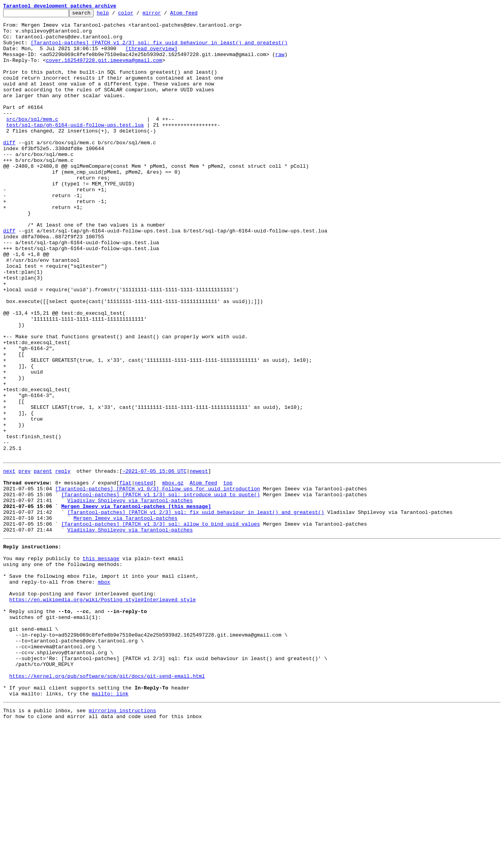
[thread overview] (151, 56)
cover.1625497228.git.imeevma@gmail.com (104, 71)
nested (144, 575)
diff (9, 169)
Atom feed (196, 15)
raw (280, 64)
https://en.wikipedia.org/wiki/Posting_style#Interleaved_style (103, 713)
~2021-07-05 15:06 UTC (154, 561)
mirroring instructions (122, 844)
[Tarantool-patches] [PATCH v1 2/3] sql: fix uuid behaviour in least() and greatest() (159, 49)
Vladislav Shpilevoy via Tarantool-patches (130, 597)
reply (63, 561)
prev (24, 561)
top (228, 575)
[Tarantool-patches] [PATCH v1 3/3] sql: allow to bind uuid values (160, 625)
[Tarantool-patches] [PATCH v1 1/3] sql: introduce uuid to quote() (160, 590)
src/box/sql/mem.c (32, 141)
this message (101, 664)
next (9, 561)
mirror (164, 15)
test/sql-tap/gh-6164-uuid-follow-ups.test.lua (75, 148)
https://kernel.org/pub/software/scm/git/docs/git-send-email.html (107, 805)
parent (43, 561)
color (138, 15)
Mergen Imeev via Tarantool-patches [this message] (136, 604)
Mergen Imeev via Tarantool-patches (125, 618)
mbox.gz (173, 575)
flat (125, 575)
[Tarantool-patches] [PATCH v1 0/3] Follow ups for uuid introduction (158, 582)
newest (199, 561)
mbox (104, 692)
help (115, 15)
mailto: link (110, 826)
